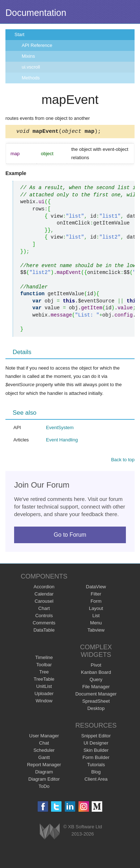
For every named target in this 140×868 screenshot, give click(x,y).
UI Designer (96, 744)
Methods (31, 78)
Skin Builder (96, 751)
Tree (44, 673)
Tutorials (96, 766)
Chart (44, 609)
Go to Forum (70, 536)
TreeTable (44, 680)
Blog (96, 773)
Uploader (44, 695)
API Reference (37, 45)
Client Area (96, 780)
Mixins (28, 56)
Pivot (96, 666)
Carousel (44, 602)
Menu (96, 624)
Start (19, 34)
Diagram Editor (44, 780)
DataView (96, 588)
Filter (96, 595)
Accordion (44, 588)
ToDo (44, 787)
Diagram (44, 773)
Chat (44, 744)
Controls (44, 617)
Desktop (96, 709)
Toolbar (44, 666)
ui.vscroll (31, 67)
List (96, 617)
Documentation (36, 13)
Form (96, 602)
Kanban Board (96, 673)
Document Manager (96, 695)
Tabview (96, 631)
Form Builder (96, 758)
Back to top (123, 461)
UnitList (44, 687)
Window (44, 702)
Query (96, 681)
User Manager (44, 737)
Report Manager (44, 766)
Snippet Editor (96, 737)
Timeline (44, 658)
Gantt (44, 758)
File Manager (96, 688)
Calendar (44, 595)
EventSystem (60, 429)
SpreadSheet (96, 702)
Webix (50, 832)
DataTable (44, 631)
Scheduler (44, 751)
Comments (44, 624)
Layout (96, 609)
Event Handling (62, 441)
